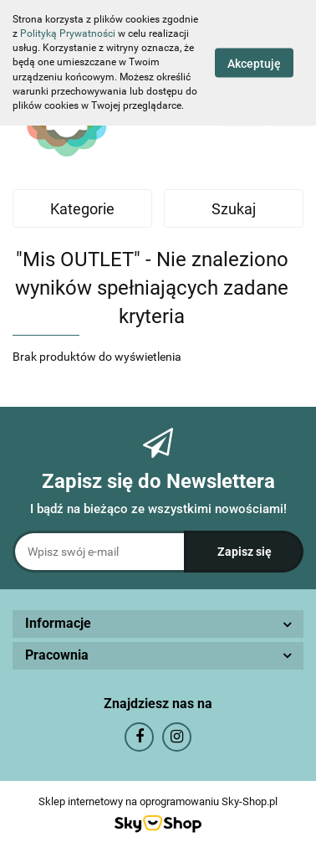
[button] (158, 624)
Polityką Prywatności (68, 33)
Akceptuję (254, 63)
